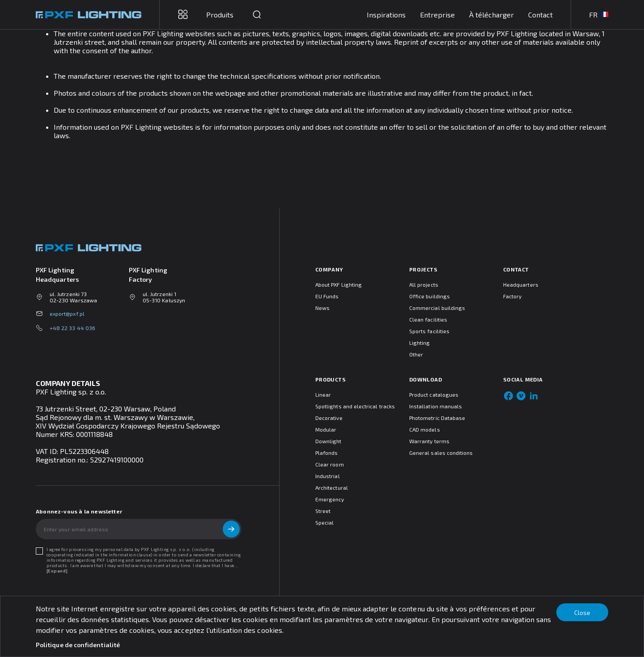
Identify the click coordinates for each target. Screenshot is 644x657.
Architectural (332, 487)
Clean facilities (428, 319)
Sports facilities (429, 331)
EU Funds (327, 296)
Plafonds (326, 453)
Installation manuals (436, 406)
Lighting (419, 343)
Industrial (328, 476)
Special (324, 522)
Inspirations (386, 15)
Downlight (328, 441)
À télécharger (491, 15)
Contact (540, 15)
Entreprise (437, 15)
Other (416, 354)
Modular (326, 429)
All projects (424, 284)
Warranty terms (429, 441)
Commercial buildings (437, 308)
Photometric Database (437, 418)
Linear (323, 394)
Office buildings (430, 296)
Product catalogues (434, 394)
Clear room (330, 464)
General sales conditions (441, 453)
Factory (512, 296)
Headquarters (521, 284)
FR (599, 15)
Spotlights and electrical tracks (355, 406)
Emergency (330, 499)
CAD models (425, 429)
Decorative (329, 418)
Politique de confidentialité (78, 645)
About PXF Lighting (339, 284)
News (322, 308)
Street (323, 511)
